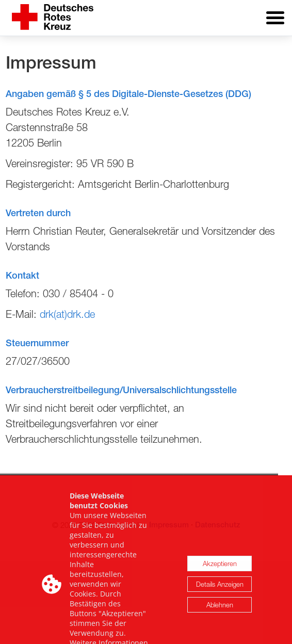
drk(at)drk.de (67, 314)
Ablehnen (220, 622)
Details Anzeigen (220, 602)
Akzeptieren (220, 581)
